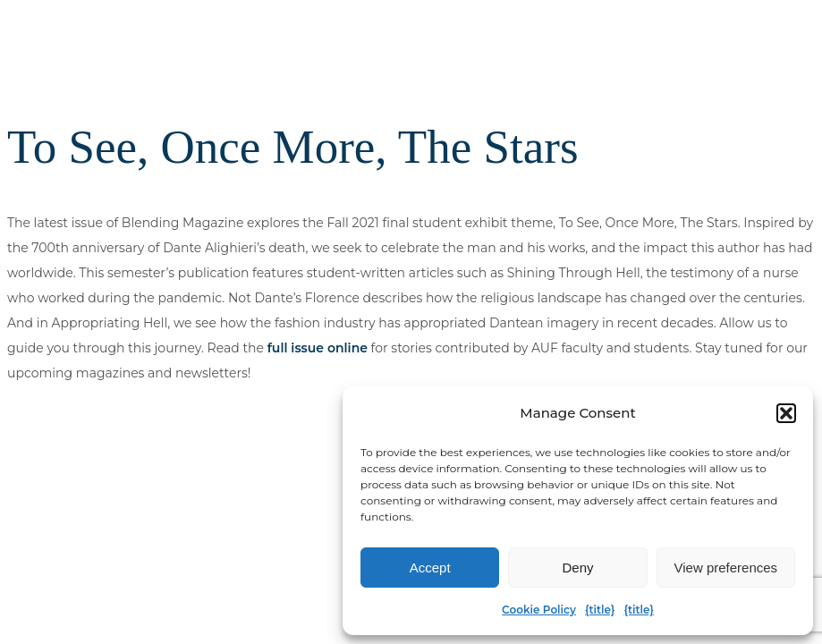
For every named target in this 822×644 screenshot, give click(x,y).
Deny (577, 568)
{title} (600, 610)
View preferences (726, 568)
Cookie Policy (539, 610)
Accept (430, 568)
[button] (786, 413)
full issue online (318, 348)
